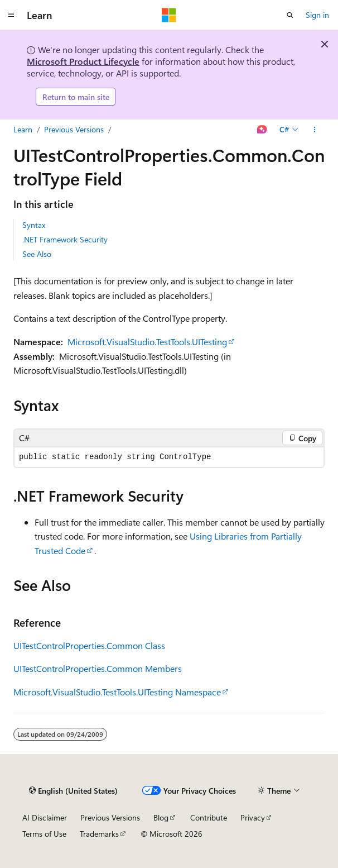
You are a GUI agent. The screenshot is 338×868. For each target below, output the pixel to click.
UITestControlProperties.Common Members (98, 668)
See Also (37, 254)
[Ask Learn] (262, 130)
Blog (161, 817)
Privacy (253, 817)
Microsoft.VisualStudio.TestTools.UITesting (147, 342)
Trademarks (99, 834)
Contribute (209, 817)
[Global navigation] (11, 15)
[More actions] (315, 130)
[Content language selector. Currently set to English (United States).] (73, 790)
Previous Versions (74, 129)
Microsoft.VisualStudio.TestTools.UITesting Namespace (117, 692)
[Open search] (290, 15)
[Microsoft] (169, 15)
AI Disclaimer (45, 817)
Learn (23, 129)
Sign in (317, 15)
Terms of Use (44, 834)
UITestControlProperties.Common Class (89, 645)
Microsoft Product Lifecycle (83, 61)
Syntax (34, 225)
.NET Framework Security (65, 239)
